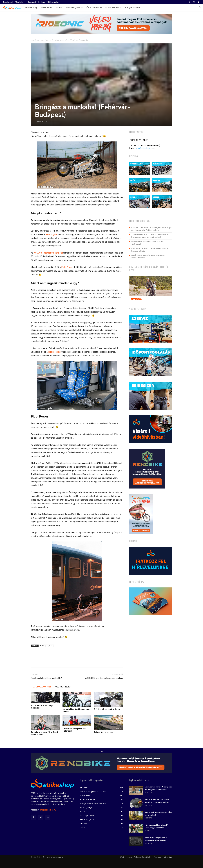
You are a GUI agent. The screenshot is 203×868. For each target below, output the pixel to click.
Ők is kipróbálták (94, 8)
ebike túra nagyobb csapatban (93, 792)
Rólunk (129, 857)
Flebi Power (67, 267)
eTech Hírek (46, 8)
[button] (200, 8)
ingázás (50, 646)
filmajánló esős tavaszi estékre (93, 803)
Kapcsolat (32, 2)
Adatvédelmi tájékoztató (163, 857)
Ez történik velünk (113, 8)
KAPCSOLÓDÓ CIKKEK (42, 687)
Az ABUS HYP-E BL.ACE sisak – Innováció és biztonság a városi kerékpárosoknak (150, 236)
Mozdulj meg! (31, 8)
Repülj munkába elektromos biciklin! (46, 678)
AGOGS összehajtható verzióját (48, 253)
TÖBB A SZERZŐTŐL (63, 687)
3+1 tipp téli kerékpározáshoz (107, 709)
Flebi (42, 646)
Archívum (45, 40)
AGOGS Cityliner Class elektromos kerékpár (104, 678)
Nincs (82, 811)
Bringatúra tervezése (103, 732)
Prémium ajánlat (74, 8)
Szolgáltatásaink (132, 8)
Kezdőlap (35, 40)
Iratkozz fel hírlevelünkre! (49, 2)
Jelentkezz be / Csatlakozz (14, 2)
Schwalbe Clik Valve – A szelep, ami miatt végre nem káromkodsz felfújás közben (151, 229)
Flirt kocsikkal (54, 352)
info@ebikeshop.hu (144, 148)
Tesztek (59, 8)
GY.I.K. (122, 857)
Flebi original (52, 235)
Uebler (83, 827)
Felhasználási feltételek (143, 857)
